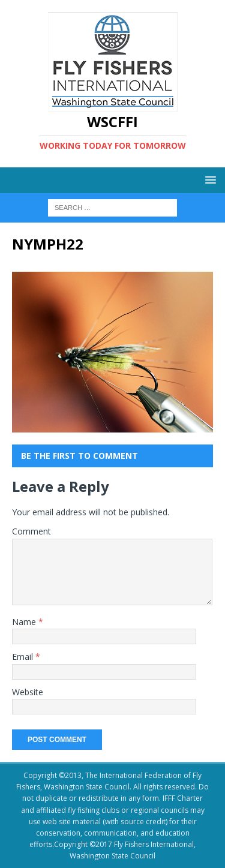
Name (25, 622)
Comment (31, 531)
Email (24, 657)
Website (28, 692)
